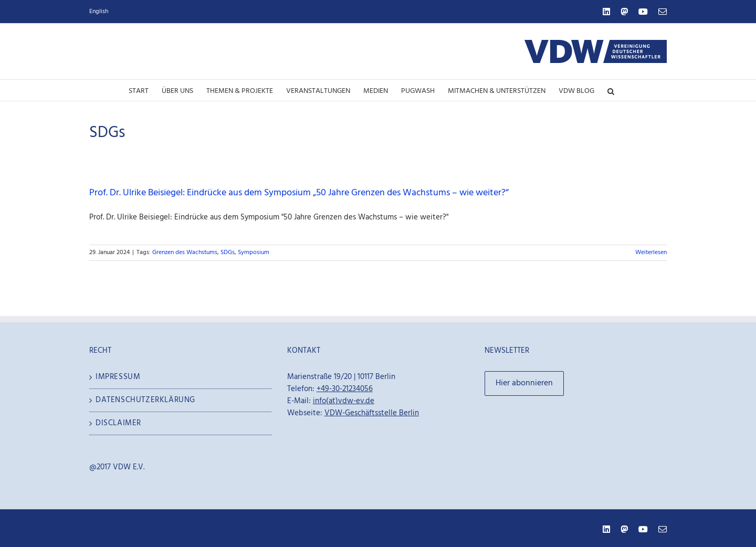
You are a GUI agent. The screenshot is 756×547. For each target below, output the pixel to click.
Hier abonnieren (524, 383)
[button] (611, 90)
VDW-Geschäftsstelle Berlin (372, 413)
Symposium (254, 253)
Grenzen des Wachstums (185, 253)
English (99, 12)
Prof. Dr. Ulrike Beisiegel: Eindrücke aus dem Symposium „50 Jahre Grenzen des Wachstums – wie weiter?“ (299, 193)
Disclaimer (118, 423)
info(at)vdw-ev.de (344, 401)
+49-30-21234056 (345, 389)
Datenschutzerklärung (145, 400)
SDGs (228, 253)
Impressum (118, 377)
